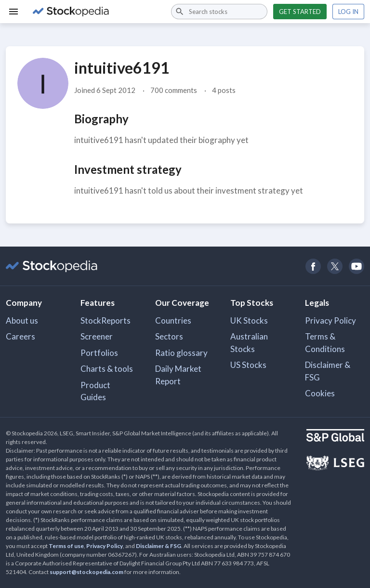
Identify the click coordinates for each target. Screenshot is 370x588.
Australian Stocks (249, 343)
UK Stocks (249, 320)
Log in (348, 12)
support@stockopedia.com (86, 572)
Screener (97, 336)
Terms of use (66, 546)
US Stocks (248, 365)
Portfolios (99, 353)
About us (22, 320)
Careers (20, 336)
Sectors (169, 336)
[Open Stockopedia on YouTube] (356, 266)
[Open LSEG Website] (335, 464)
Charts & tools (107, 369)
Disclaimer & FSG (328, 371)
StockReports (106, 320)
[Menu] (13, 12)
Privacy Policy (330, 320)
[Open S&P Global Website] (335, 437)
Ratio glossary (181, 353)
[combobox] (219, 12)
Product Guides (95, 391)
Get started (300, 12)
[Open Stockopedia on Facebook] (313, 266)
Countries (173, 320)
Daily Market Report (178, 375)
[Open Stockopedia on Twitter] (335, 266)
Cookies (320, 393)
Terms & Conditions (325, 343)
